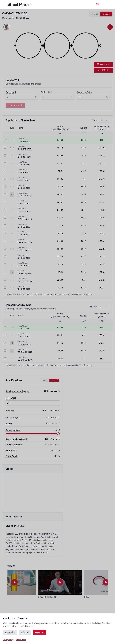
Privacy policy (8, 640)
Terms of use (21, 640)
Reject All (25, 632)
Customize (10, 632)
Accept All (40, 632)
